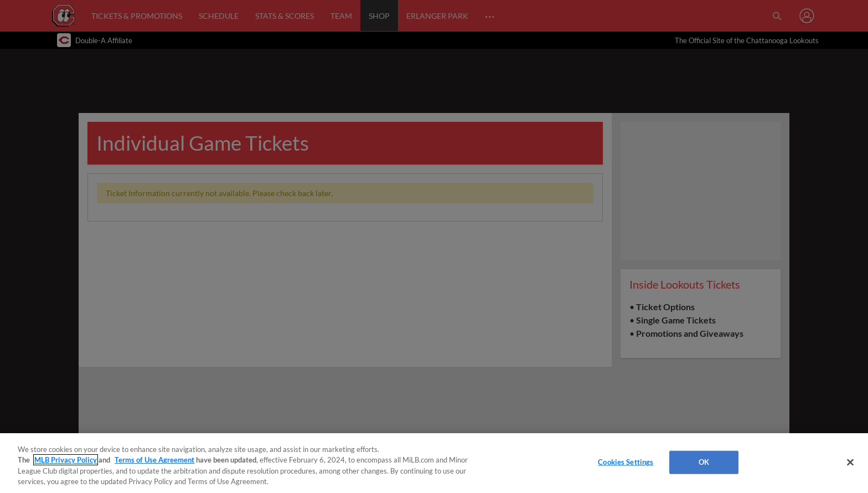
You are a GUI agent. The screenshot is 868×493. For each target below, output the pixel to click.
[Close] (850, 462)
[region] (434, 463)
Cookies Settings (626, 462)
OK (704, 462)
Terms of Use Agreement (154, 460)
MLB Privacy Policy (66, 460)
